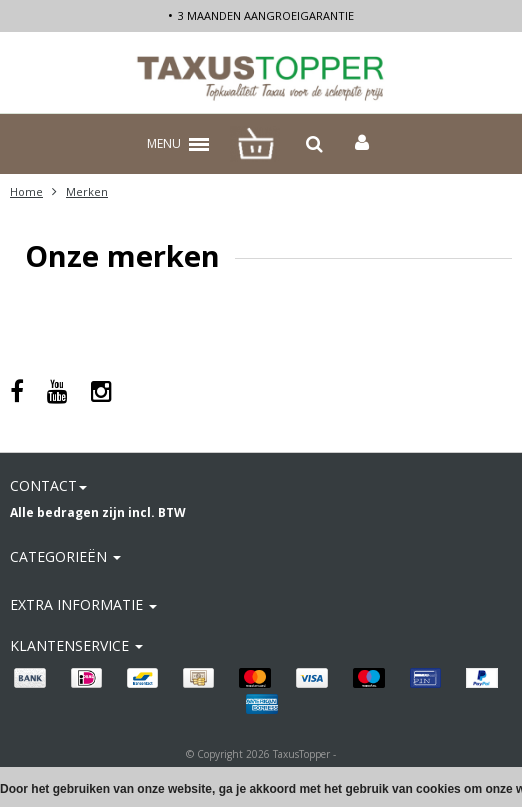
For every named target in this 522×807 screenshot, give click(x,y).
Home (26, 191)
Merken (87, 191)
